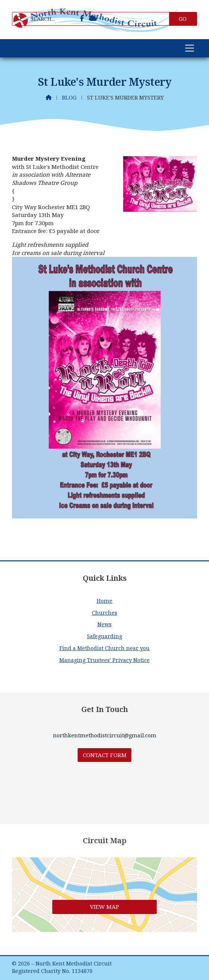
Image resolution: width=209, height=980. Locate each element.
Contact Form (105, 755)
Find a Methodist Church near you (104, 648)
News (104, 624)
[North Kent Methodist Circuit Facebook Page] (82, 18)
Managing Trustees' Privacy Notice (104, 660)
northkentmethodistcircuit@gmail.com (105, 735)
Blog (69, 97)
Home (104, 601)
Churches (104, 613)
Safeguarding (104, 636)
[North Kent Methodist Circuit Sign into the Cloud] (93, 18)
